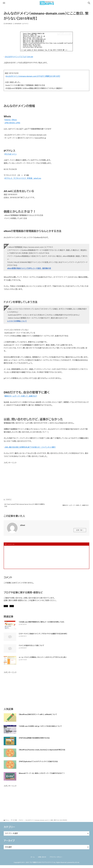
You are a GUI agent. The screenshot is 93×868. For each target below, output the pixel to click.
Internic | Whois (11, 120)
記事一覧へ (80, 531)
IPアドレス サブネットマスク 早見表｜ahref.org (23, 178)
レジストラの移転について (17, 321)
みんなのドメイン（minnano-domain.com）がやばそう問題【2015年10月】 (33, 76)
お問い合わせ (33, 608)
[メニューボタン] (4, 3)
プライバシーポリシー (56, 860)
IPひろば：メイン (11, 154)
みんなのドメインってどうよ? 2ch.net (19, 57)
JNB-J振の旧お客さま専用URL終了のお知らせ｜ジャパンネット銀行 (30, 447)
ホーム (33, 860)
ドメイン (26, 24)
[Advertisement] (19, 477)
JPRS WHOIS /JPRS (12, 123)
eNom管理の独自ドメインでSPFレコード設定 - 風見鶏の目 (29, 268)
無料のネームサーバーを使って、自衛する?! (21, 396)
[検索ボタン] (89, 3)
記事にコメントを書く (14, 608)
